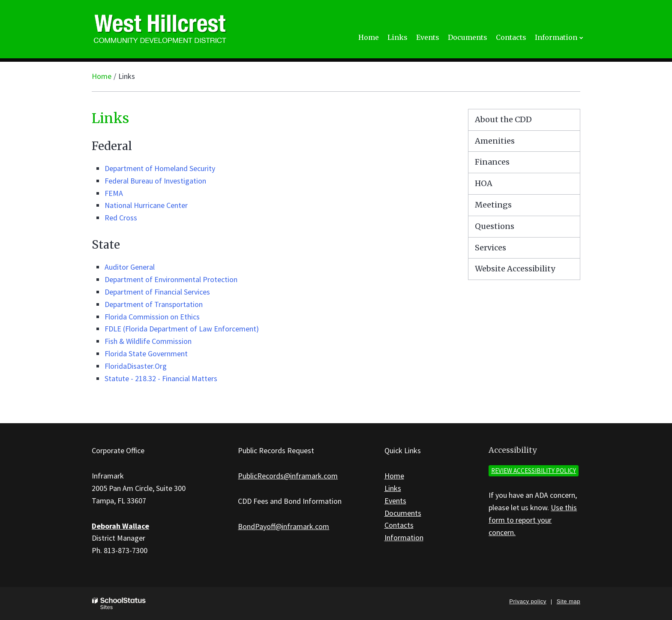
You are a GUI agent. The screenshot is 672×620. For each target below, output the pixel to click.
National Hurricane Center (146, 205)
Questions (495, 226)
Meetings (493, 205)
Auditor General (130, 267)
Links (393, 488)
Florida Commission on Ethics (152, 317)
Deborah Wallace (120, 526)
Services (490, 248)
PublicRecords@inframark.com (288, 476)
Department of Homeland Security (160, 168)
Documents (403, 513)
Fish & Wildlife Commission (148, 341)
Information (404, 537)
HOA (484, 183)
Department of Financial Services (157, 292)
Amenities (495, 141)
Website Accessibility (515, 269)
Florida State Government (146, 354)
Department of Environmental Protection (171, 279)
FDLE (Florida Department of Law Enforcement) (182, 329)
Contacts (399, 525)
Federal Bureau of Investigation (155, 181)
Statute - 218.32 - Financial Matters (161, 378)
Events (395, 501)
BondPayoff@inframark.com (283, 526)
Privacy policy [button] (528, 601)
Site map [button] (568, 601)
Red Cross (121, 218)
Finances (492, 162)
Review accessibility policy (534, 471)
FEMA (114, 193)
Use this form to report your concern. (533, 520)
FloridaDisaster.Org (136, 366)
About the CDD (503, 119)
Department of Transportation (154, 304)
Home (102, 76)
